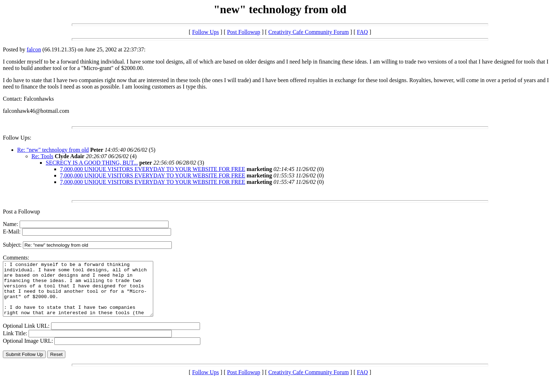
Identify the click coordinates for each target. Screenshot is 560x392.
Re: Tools (42, 156)
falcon (34, 49)
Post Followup (244, 32)
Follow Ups (206, 32)
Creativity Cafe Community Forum (308, 32)
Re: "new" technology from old (53, 150)
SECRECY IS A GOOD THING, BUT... (92, 163)
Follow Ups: (17, 138)
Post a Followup (21, 212)
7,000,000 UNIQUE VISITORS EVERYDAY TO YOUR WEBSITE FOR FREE (153, 169)
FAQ (362, 32)
